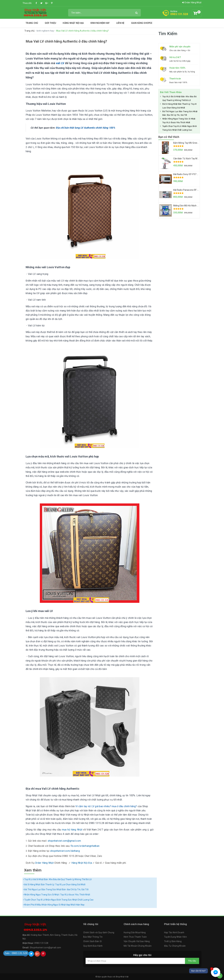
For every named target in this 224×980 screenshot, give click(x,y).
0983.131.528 (179, 14)
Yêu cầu (192, 961)
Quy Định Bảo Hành (93, 946)
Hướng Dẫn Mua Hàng (135, 932)
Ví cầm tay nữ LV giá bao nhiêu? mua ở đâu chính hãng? (106, 806)
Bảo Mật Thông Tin (93, 937)
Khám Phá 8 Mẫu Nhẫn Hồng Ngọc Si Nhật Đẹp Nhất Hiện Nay (54, 905)
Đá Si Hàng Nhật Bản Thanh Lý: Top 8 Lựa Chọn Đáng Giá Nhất (54, 885)
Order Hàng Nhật (192, 2)
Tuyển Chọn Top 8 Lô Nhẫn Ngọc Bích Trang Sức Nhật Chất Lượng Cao (58, 900)
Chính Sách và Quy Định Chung (99, 932)
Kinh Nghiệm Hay (100, 23)
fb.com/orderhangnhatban (85, 846)
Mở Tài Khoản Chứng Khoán (138, 946)
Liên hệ (120, 23)
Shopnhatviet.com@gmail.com (45, 948)
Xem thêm (33, 870)
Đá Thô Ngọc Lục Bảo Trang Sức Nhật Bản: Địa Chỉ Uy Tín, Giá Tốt (56, 889)
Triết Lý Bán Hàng (173, 941)
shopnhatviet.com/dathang (65, 851)
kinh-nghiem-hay (46, 31)
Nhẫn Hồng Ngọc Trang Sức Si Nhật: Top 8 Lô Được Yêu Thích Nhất (57, 895)
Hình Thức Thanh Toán (135, 937)
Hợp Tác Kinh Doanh (174, 932)
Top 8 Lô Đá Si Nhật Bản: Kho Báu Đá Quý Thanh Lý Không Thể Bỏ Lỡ (57, 879)
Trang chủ (32, 23)
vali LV (60, 63)
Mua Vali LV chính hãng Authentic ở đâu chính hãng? (66, 41)
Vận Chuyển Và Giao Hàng (137, 941)
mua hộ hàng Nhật (72, 830)
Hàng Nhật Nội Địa (73, 23)
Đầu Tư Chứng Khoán (175, 946)
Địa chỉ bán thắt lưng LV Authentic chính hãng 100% (85, 128)
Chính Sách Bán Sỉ (92, 941)
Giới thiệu (50, 23)
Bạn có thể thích (169, 137)
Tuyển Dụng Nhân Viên (175, 937)
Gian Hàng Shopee (142, 23)
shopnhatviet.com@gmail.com (64, 841)
